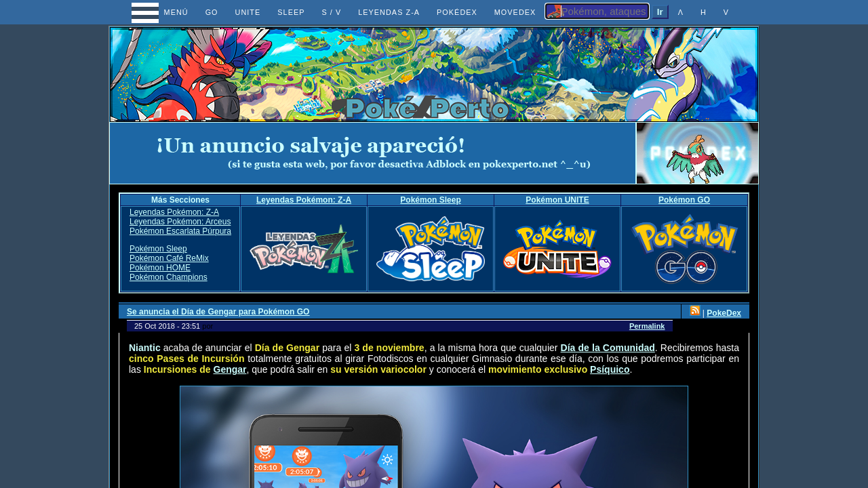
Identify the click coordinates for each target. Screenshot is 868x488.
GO (212, 12)
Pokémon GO (684, 200)
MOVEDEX (515, 12)
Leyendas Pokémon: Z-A (304, 200)
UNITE (248, 12)
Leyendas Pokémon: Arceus (180, 222)
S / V (331, 12)
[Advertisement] (373, 153)
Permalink (647, 326)
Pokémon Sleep (430, 200)
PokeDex (724, 313)
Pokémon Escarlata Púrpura (180, 231)
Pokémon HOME (160, 268)
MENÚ (164, 12)
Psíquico (610, 369)
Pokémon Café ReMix (169, 258)
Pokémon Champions (169, 277)
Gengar (230, 369)
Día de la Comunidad (608, 348)
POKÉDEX (457, 12)
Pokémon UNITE (557, 200)
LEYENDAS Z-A (389, 12)
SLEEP (291, 12)
